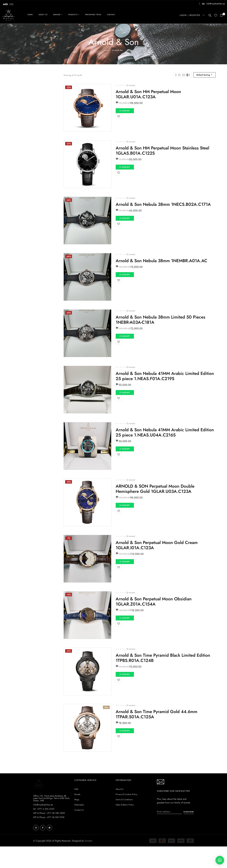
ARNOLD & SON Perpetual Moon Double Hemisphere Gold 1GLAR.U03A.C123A (155, 489)
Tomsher (89, 862)
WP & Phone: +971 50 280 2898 (49, 835)
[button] (222, 16)
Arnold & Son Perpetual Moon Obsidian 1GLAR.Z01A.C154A (154, 601)
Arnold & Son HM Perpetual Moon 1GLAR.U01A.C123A (148, 94)
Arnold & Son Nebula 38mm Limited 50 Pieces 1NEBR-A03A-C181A (160, 320)
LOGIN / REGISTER (190, 15)
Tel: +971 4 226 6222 (44, 830)
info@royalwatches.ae (215, 4)
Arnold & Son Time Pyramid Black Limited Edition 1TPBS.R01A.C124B (163, 658)
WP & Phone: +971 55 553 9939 (49, 839)
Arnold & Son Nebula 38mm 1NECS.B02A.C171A (163, 204)
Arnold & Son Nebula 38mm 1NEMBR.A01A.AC (161, 261)
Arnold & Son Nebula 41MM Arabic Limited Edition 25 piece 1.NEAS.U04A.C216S (165, 432)
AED (5, 4)
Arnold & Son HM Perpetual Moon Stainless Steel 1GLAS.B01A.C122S (162, 151)
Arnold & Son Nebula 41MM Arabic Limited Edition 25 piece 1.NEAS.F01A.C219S (165, 376)
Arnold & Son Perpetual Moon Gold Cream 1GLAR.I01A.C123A (157, 545)
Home (107, 50)
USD (11, 4)
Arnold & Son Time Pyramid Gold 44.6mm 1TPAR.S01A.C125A (156, 714)
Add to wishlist (119, 116)
